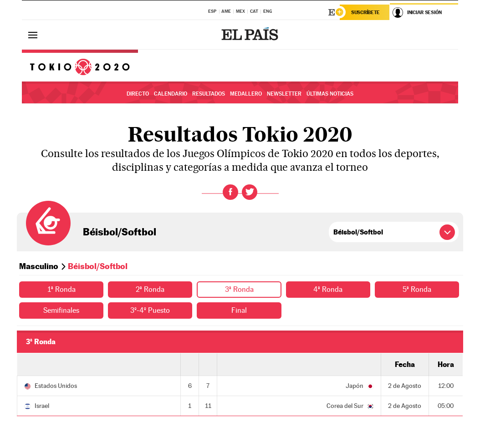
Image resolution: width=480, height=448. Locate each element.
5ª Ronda (417, 289)
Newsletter (284, 94)
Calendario (171, 94)
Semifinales (61, 310)
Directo (138, 94)
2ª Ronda (150, 289)
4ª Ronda (328, 289)
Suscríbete (365, 12)
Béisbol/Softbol (120, 232)
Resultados (209, 94)
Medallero (246, 94)
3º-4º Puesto (150, 310)
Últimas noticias (330, 94)
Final (239, 310)
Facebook (230, 192)
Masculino (39, 266)
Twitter (250, 192)
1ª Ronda (61, 289)
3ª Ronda (239, 289)
